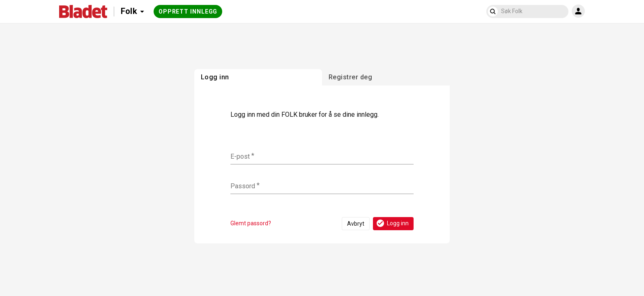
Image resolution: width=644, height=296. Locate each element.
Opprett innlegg (188, 12)
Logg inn (392, 223)
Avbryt (356, 224)
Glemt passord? (251, 223)
